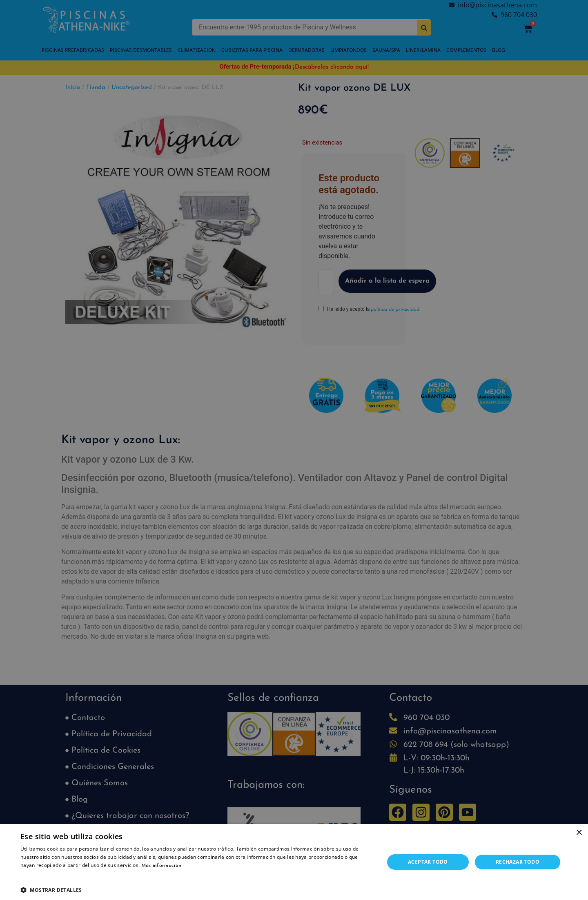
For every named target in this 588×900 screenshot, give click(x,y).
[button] (197, 890)
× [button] (579, 833)
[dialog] (294, 450)
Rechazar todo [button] (518, 862)
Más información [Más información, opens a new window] (161, 866)
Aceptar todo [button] (428, 862)
